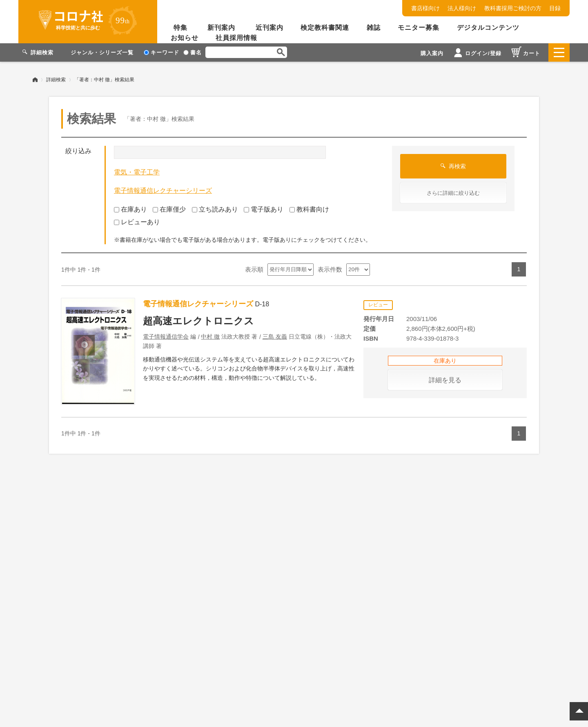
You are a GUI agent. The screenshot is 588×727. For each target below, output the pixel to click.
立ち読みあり (215, 209)
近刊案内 (269, 28)
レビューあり (137, 222)
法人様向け (462, 8)
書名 (193, 52)
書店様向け (425, 8)
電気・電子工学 (137, 172)
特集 (180, 28)
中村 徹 (210, 337)
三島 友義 (275, 337)
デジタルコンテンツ (488, 28)
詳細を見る (445, 380)
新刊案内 (221, 28)
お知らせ (185, 38)
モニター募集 (419, 28)
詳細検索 (56, 80)
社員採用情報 (236, 38)
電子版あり (264, 209)
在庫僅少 (169, 209)
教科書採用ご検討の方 (513, 8)
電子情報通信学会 (166, 337)
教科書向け (309, 209)
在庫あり (130, 209)
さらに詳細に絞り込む (453, 193)
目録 (555, 8)
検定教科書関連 (325, 28)
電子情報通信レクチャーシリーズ (163, 191)
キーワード (161, 52)
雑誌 (374, 28)
